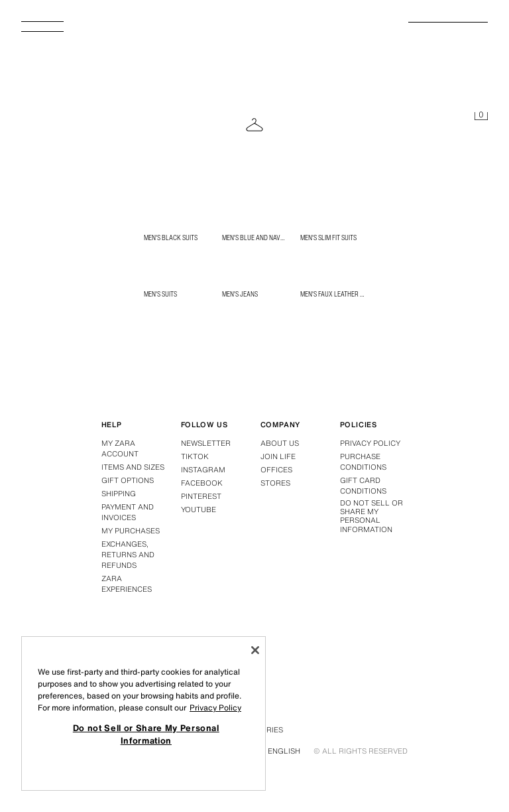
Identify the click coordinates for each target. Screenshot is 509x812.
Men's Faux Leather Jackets (343, 294)
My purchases (131, 531)
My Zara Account (120, 448)
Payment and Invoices (128, 512)
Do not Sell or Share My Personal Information (371, 516)
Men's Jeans (240, 294)
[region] (143, 713)
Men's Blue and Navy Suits (261, 237)
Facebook (202, 483)
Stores (275, 483)
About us (280, 443)
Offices (276, 470)
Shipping (119, 494)
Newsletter (206, 443)
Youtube (198, 509)
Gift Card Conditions (363, 486)
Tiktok (195, 456)
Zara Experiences (127, 584)
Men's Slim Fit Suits (328, 237)
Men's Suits (160, 294)
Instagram (203, 470)
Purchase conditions (363, 462)
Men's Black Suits (171, 237)
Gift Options (128, 480)
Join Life (278, 456)
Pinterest (201, 496)
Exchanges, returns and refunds (128, 555)
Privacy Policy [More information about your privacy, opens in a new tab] (215, 708)
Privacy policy (370, 443)
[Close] (255, 650)
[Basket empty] (481, 117)
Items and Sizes (133, 467)
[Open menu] (48, 31)
